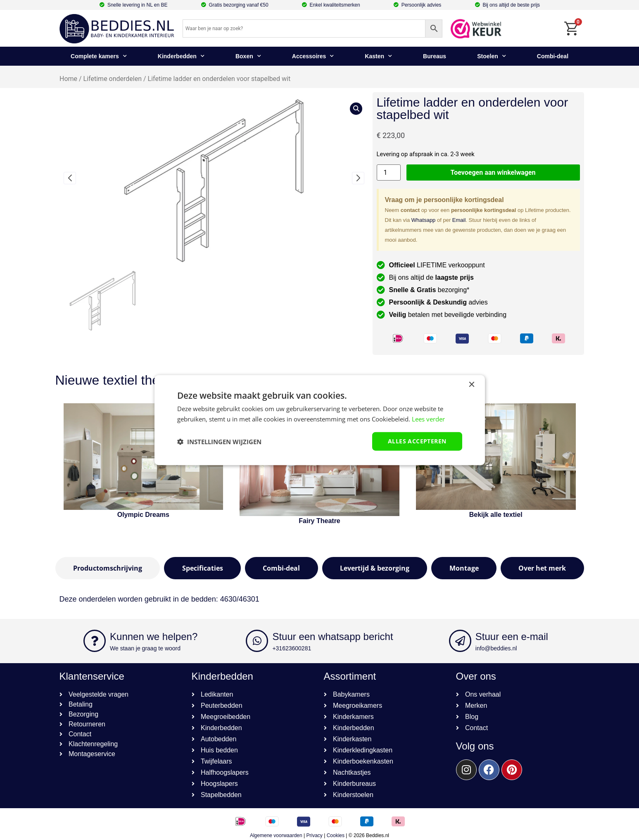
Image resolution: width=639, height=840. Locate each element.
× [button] (472, 384)
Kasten (378, 56)
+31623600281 (292, 648)
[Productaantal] (389, 173)
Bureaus (435, 56)
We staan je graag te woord (145, 648)
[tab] (108, 568)
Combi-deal (553, 56)
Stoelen (492, 56)
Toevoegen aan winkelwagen (493, 173)
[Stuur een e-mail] (460, 641)
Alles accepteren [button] (417, 441)
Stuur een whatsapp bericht (333, 637)
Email (459, 220)
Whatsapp (424, 220)
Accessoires (313, 56)
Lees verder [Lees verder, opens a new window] (428, 419)
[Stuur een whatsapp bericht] (257, 641)
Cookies (336, 835)
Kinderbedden (181, 56)
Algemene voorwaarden (276, 835)
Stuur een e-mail (512, 637)
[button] (70, 178)
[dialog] (320, 420)
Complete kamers (99, 56)
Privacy (315, 835)
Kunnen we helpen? (154, 637)
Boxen (248, 56)
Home (68, 79)
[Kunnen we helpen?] (95, 641)
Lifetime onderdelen (112, 79)
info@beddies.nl (496, 648)
